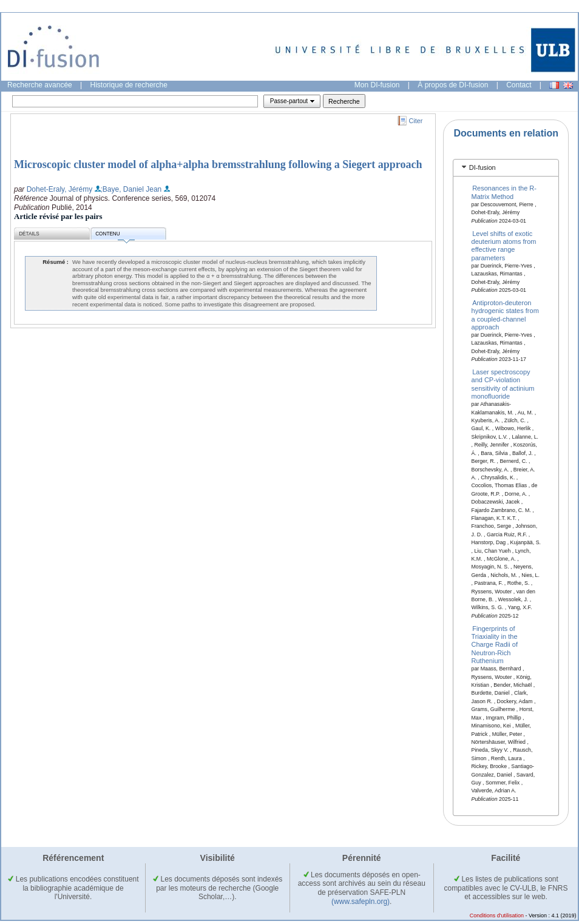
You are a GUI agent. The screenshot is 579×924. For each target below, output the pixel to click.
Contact (519, 85)
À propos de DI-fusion (453, 85)
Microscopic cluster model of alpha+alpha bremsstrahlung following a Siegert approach (218, 164)
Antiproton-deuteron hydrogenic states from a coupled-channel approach (505, 314)
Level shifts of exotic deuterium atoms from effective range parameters (504, 245)
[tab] (506, 168)
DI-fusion (482, 167)
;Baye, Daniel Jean (131, 189)
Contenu (115, 236)
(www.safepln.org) (361, 902)
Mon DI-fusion (377, 85)
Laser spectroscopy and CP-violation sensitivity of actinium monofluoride (503, 384)
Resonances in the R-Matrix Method (504, 192)
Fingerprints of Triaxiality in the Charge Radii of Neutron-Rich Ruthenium (495, 644)
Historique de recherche (129, 85)
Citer (416, 121)
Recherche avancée (40, 85)
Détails (29, 234)
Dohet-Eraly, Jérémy (59, 189)
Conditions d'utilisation (497, 916)
